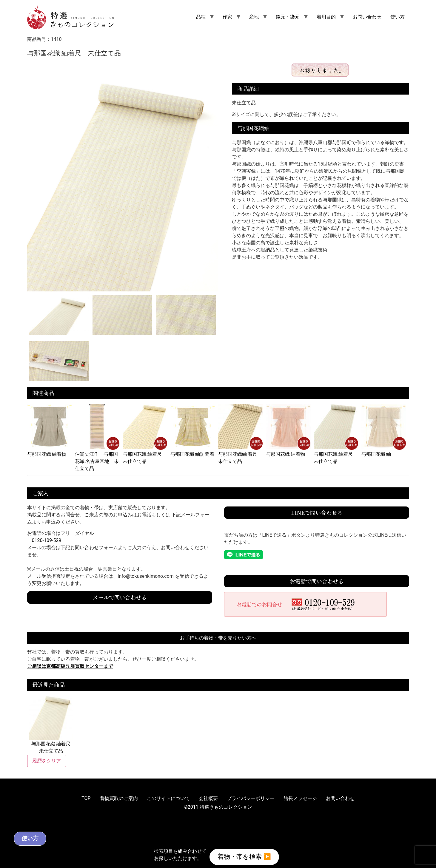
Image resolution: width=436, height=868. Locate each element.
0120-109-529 (47, 540)
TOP (86, 798)
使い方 (398, 17)
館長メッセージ (300, 798)
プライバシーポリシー (251, 798)
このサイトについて (168, 798)
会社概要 (208, 798)
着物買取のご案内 (119, 798)
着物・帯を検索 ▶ (244, 856)
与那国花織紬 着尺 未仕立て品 (241, 454)
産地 (254, 17)
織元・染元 (288, 17)
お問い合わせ (367, 17)
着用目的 (326, 17)
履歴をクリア (47, 761)
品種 (201, 17)
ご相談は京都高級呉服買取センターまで (70, 666)
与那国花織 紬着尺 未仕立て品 (145, 454)
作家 (227, 17)
